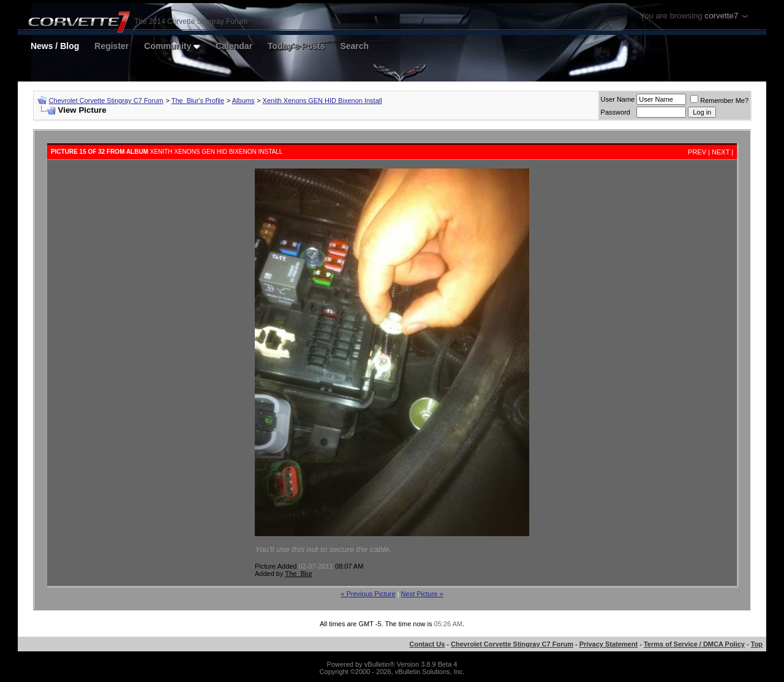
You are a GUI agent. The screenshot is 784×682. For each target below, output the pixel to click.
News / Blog (55, 46)
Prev (697, 152)
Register (111, 46)
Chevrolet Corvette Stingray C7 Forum (106, 100)
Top (757, 644)
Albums (243, 100)
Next (721, 152)
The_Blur (299, 574)
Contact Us (427, 644)
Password (616, 112)
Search (354, 46)
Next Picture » (422, 594)
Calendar (234, 46)
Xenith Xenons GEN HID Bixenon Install (322, 100)
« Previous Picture (368, 594)
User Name (618, 99)
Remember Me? (719, 100)
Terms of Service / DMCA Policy (694, 644)
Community (172, 46)
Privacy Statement (609, 644)
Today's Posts (296, 46)
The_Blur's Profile (198, 100)
